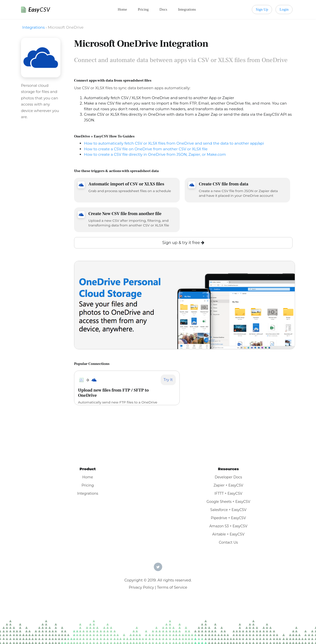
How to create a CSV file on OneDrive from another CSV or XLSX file (146, 149)
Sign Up (262, 9)
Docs (163, 9)
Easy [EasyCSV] (39, 10)
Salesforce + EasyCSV (228, 510)
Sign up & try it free (183, 243)
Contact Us (228, 542)
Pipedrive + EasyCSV (228, 518)
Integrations (187, 9)
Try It (168, 380)
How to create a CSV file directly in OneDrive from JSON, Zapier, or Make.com (155, 154)
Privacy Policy (141, 587)
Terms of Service (172, 587)
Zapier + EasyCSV (228, 485)
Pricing (143, 9)
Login (284, 9)
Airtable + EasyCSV (228, 534)
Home (122, 9)
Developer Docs (228, 477)
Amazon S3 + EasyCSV (228, 526)
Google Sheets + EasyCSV (228, 502)
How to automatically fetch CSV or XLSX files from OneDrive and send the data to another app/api (174, 143)
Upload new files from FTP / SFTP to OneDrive (113, 393)
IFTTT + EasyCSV (228, 493)
